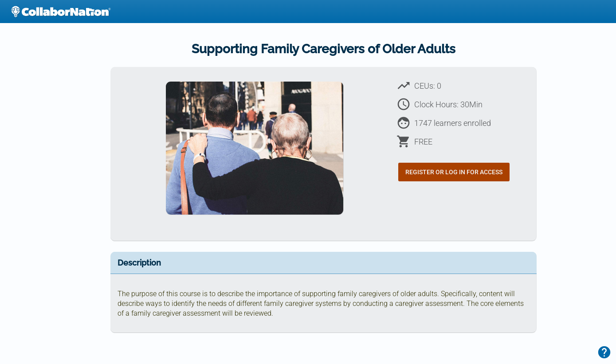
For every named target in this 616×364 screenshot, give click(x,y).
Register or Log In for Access (454, 172)
